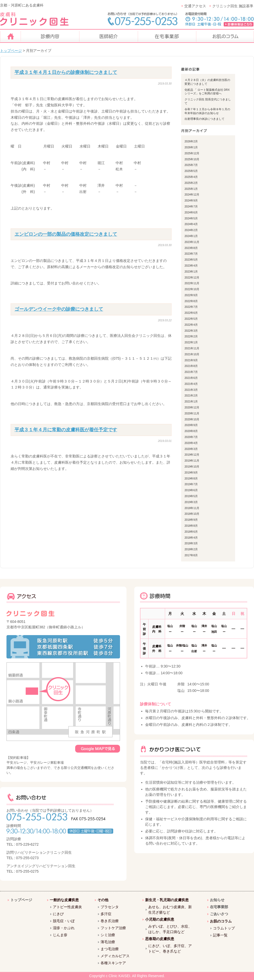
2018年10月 (192, 514)
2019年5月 (191, 496)
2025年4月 (191, 177)
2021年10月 (192, 354)
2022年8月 (191, 301)
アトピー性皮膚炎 (67, 907)
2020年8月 (191, 431)
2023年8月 (191, 248)
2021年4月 (191, 384)
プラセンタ (110, 907)
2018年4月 (191, 538)
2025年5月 (191, 171)
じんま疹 (60, 935)
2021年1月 (191, 401)
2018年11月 (192, 508)
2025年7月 (191, 165)
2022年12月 (192, 277)
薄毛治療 (108, 942)
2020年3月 (191, 449)
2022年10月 (192, 289)
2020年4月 (191, 443)
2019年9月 (191, 472)
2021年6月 (191, 378)
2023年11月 (192, 242)
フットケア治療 (113, 928)
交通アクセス (195, 6)
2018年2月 (191, 549)
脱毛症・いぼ (64, 921)
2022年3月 (191, 331)
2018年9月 (191, 520)
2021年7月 (191, 372)
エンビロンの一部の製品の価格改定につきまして (66, 234)
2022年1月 (191, 342)
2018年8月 (191, 526)
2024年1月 (191, 236)
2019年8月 (191, 478)
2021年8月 (191, 366)
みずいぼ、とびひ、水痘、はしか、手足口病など (170, 929)
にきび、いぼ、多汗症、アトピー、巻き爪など (170, 948)
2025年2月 (191, 183)
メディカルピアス (115, 956)
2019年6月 (191, 490)
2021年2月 (191, 395)
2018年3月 (191, 543)
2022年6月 (191, 313)
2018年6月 (191, 532)
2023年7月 (191, 254)
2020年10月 (192, 419)
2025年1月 (191, 189)
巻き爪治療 (110, 921)
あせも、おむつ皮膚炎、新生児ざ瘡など (170, 910)
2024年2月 (191, 230)
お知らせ (217, 900)
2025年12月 (192, 153)
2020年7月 (191, 437)
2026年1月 (191, 147)
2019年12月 (192, 455)
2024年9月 (191, 200)
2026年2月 (191, 141)
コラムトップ (224, 928)
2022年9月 (191, 295)
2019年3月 (191, 502)
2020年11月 (192, 413)
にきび (58, 914)
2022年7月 (191, 307)
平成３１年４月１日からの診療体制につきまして (66, 72)
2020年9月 (191, 425)
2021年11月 (192, 348)
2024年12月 (192, 194)
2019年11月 (192, 461)
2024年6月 (191, 212)
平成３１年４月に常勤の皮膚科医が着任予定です (66, 430)
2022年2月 (191, 336)
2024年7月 (191, 206)
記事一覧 (220, 935)
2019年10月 (192, 467)
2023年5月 (191, 260)
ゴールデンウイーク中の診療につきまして (59, 309)
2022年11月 (192, 283)
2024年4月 (191, 224)
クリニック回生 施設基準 (233, 6)
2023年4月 (191, 266)
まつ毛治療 (110, 949)
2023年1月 (191, 272)
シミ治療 (108, 935)
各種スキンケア (113, 963)
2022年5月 (191, 319)
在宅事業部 (219, 907)
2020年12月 (192, 407)
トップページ (11, 51)
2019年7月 (191, 484)
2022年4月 (191, 325)
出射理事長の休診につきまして (204, 119)
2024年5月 (191, 218)
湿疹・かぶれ (64, 928)
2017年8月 (191, 555)
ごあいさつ (219, 914)
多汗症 (106, 914)
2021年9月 (191, 360)
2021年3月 (191, 390)
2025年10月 (192, 159)
